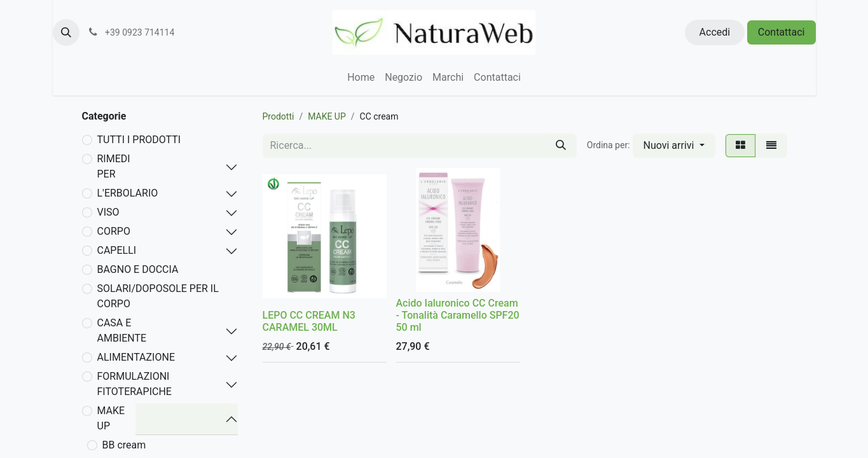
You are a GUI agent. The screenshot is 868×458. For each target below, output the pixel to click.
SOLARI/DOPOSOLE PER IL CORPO (158, 296)
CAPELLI (117, 250)
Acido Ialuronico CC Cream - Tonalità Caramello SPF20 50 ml (458, 315)
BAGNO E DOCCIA (138, 269)
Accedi (715, 32)
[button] (66, 32)
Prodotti (279, 116)
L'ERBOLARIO (128, 193)
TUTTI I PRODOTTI (139, 140)
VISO (108, 212)
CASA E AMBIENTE (122, 330)
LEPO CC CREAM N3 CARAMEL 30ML (309, 321)
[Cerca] (561, 146)
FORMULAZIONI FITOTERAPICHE (134, 384)
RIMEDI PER (114, 166)
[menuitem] (361, 78)
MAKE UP (111, 418)
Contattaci (782, 32)
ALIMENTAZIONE (136, 357)
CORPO (114, 231)
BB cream (124, 445)
